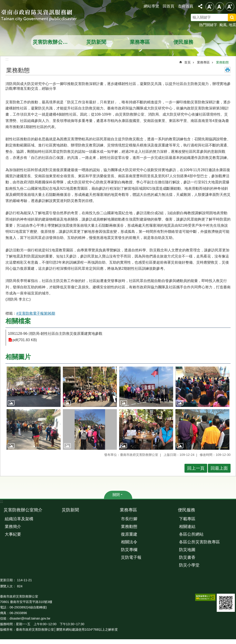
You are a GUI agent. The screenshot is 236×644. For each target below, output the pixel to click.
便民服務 (183, 42)
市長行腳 (129, 519)
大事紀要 (13, 534)
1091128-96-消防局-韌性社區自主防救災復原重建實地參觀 (55, 334)
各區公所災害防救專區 (199, 542)
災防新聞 (96, 42)
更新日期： (8, 580)
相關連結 (187, 527)
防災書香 (187, 557)
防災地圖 (187, 550)
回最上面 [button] (219, 468)
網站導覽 (151, 6)
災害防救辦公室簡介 (53, 42)
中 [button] (220, 7)
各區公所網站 (191, 534)
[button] (34, 387)
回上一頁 (196, 468)
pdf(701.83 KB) (25, 340)
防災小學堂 (189, 565)
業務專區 (140, 42)
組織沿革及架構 (19, 519)
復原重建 (129, 534)
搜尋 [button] (232, 17)
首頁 (187, 62)
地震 (232, 25)
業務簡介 (13, 527)
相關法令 (129, 542)
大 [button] (230, 7)
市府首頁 (186, 6)
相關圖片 (18, 357)
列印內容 (228, 70)
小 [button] (210, 7)
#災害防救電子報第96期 (36, 313)
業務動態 (222, 62)
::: (1, 502)
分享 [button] (200, 6)
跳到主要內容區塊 (2, 2)
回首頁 (168, 6)
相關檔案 (18, 321)
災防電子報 (131, 557)
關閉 (116, 495)
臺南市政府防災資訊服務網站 (43, 16)
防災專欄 (129, 550)
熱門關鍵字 (208, 25)
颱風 (223, 25)
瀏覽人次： (8, 586)
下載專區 (187, 519)
